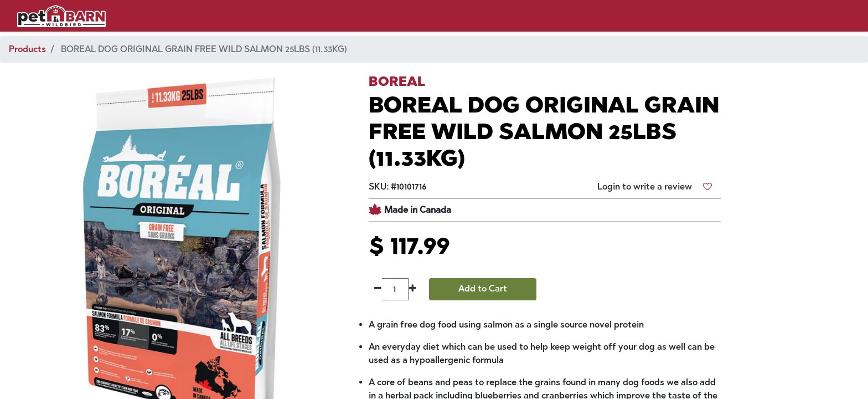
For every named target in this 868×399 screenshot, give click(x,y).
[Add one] (413, 289)
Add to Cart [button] (483, 288)
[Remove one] (378, 289)
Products (27, 49)
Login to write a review (645, 186)
